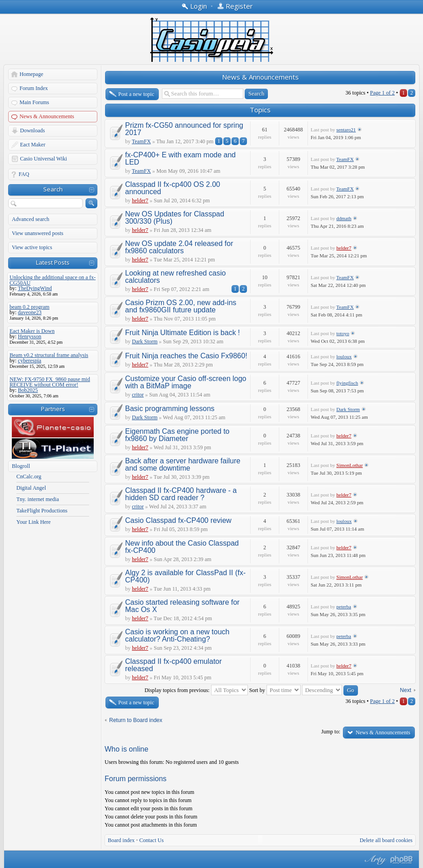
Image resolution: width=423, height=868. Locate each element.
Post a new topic (136, 94)
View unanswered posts (38, 233)
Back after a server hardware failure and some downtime (183, 464)
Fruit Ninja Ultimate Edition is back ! (183, 333)
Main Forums (34, 102)
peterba (344, 607)
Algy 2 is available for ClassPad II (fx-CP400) (185, 576)
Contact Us (151, 840)
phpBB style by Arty (374, 860)
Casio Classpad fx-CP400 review (178, 520)
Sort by (275, 690)
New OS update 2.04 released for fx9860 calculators (179, 247)
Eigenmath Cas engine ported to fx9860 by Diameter (177, 435)
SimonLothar (350, 465)
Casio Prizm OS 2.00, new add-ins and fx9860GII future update (181, 306)
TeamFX (141, 141)
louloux (344, 356)
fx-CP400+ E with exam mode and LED (180, 158)
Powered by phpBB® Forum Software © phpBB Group (402, 860)
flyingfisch (347, 383)
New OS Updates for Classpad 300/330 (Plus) (175, 218)
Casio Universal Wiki (43, 159)
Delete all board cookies (386, 840)
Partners (53, 409)
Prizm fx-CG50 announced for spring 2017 (184, 129)
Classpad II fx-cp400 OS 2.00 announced (173, 188)
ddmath (344, 218)
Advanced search (30, 219)
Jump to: (331, 732)
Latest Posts (53, 262)
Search (53, 189)
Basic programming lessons (170, 409)
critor (138, 395)
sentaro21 (346, 130)
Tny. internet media (38, 499)
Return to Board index (136, 720)
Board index (121, 840)
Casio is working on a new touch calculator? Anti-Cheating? (177, 635)
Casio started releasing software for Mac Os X (182, 606)
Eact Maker (33, 145)
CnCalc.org (29, 477)
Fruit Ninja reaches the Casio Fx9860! (186, 356)
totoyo (343, 333)
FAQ (24, 174)
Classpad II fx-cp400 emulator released (174, 665)
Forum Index (34, 88)
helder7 (140, 201)
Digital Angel (31, 488)
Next (405, 690)
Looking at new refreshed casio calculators (175, 277)
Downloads (33, 130)
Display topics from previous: (196, 690)
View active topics (32, 247)
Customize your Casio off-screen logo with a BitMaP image (186, 382)
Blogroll (21, 466)
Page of (382, 93)
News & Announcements (47, 116)
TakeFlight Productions (42, 511)
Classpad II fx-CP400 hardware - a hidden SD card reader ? (181, 494)
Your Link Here (33, 522)
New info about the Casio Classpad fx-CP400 (182, 547)
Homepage (31, 74)
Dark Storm (145, 341)
